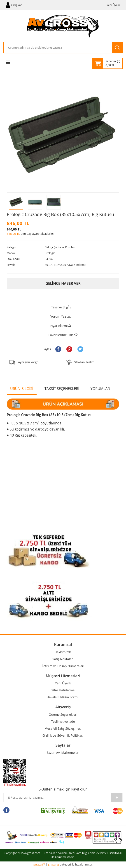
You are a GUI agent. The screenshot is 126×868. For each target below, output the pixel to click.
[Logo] (63, 26)
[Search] (58, 48)
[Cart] (107, 63)
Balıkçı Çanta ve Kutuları (60, 247)
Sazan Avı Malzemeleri (63, 753)
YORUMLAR (100, 389)
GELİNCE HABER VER (63, 283)
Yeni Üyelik (113, 5)
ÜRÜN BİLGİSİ (22, 389)
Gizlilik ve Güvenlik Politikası (63, 735)
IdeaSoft (39, 865)
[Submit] (117, 797)
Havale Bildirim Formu (63, 697)
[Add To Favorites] (63, 335)
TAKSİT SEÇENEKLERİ (62, 389)
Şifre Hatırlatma (63, 690)
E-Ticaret (54, 865)
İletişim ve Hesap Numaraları (63, 666)
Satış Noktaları (63, 659)
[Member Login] (14, 5)
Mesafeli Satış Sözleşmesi (63, 728)
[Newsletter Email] (57, 797)
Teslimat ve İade (63, 721)
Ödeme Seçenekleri (63, 714)
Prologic (50, 253)
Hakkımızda (63, 652)
